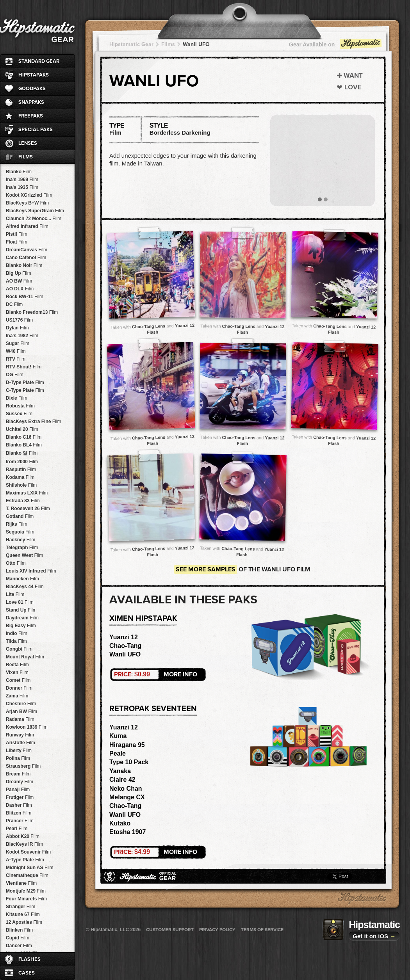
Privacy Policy (217, 930)
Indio (17, 633)
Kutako (120, 823)
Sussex (19, 414)
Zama (17, 696)
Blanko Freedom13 (32, 312)
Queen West (24, 555)
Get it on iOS (374, 936)
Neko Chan (126, 789)
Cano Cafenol (26, 258)
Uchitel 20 (22, 429)
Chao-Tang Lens (149, 326)
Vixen (17, 672)
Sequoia (20, 532)
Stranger (20, 907)
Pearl (17, 829)
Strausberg (23, 766)
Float (17, 242)
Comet (18, 680)
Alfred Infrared (27, 226)
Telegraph (22, 548)
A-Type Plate (25, 860)
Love (353, 87)
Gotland (20, 516)
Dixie (17, 398)
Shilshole (21, 485)
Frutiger (20, 797)
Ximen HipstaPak (143, 619)
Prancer (20, 821)
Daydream (22, 618)
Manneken (22, 579)
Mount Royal (25, 657)
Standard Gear (39, 61)
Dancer (19, 946)
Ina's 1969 (22, 180)
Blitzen (19, 813)
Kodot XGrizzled (29, 195)
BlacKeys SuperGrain (35, 211)
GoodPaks (32, 89)
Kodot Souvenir (28, 852)
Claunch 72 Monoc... (34, 219)
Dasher (19, 805)
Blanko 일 (22, 453)
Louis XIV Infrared (31, 571)
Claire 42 (122, 780)
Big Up (19, 273)
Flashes (29, 959)
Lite (15, 594)
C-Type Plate (25, 390)
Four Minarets (26, 899)
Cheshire (21, 704)
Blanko (19, 172)
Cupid (18, 938)
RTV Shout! (24, 367)
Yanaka (120, 771)
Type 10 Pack (129, 762)
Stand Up (21, 610)
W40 (16, 351)
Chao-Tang (125, 646)
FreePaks (31, 116)
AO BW (19, 281)
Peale (118, 753)
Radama (20, 719)
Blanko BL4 (24, 445)
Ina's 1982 (22, 336)
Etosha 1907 (127, 832)
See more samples (206, 569)
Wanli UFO (196, 44)
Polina (18, 758)
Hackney (20, 540)
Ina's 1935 (22, 187)
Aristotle (20, 743)
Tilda (16, 641)
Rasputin (21, 470)
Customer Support (170, 930)
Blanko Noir (24, 265)
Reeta (17, 665)
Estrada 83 (23, 501)
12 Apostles (24, 922)
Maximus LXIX (27, 493)
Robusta (20, 406)
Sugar (18, 343)
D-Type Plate (25, 382)
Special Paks (36, 130)
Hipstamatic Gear (131, 44)
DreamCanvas (27, 250)
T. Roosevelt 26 (28, 509)
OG (15, 375)
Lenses (28, 143)
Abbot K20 (23, 836)
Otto (16, 563)
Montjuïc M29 (26, 891)
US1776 (19, 320)
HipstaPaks (34, 75)
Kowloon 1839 (27, 727)
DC (14, 304)
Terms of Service (262, 930)
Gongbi (19, 649)
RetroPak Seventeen (153, 709)
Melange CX (127, 797)
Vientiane (21, 883)
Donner (19, 688)
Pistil (17, 234)
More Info (156, 674)
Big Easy (21, 626)
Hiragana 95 (127, 745)
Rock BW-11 (25, 297)
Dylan (17, 328)
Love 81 (20, 602)
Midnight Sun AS (30, 868)
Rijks (17, 524)
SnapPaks (31, 102)
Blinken (19, 930)
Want (353, 76)
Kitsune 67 (23, 914)
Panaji (18, 790)
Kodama (20, 477)
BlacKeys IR (24, 844)
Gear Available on (336, 46)
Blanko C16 (24, 437)
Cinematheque (27, 875)
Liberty (19, 751)
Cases (27, 973)
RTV (16, 359)
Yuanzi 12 (124, 637)
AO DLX (20, 289)
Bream (18, 774)
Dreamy (20, 782)
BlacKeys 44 (25, 587)
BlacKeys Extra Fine (33, 422)
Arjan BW (21, 711)
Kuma (118, 736)
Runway (20, 735)
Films (26, 157)
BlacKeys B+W (27, 203)
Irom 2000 (22, 462)
